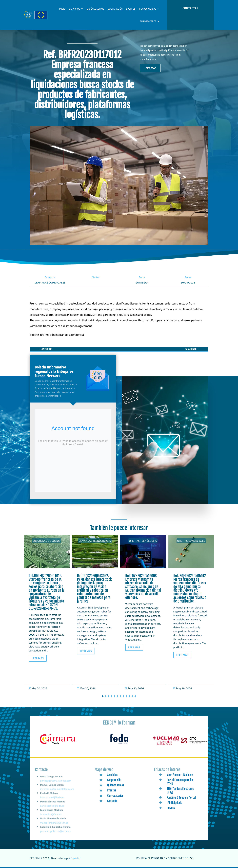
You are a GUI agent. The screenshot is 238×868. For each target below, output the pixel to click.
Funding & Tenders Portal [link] (181, 798)
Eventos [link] (131, 9)
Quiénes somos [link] (96, 9)
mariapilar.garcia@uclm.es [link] (54, 823)
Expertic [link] (75, 858)
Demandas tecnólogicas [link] (95, 541)
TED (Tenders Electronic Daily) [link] (180, 790)
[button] (103, 696)
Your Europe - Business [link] (180, 775)
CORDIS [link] (171, 808)
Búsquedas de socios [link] (46, 541)
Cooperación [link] (115, 9)
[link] (57, 335)
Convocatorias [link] (148, 9)
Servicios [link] (75, 9)
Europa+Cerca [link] (148, 21)
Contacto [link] (112, 801)
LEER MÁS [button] (150, 68)
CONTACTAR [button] (190, 8)
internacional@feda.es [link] (52, 800)
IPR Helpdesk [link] (174, 803)
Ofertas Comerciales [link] (191, 541)
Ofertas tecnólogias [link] (143, 541)
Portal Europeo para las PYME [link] (180, 782)
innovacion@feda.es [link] (51, 815)
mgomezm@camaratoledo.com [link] (57, 792)
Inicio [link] (62, 9)
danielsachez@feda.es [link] (52, 807)
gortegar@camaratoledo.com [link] (56, 785)
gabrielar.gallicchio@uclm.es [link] (55, 831)
